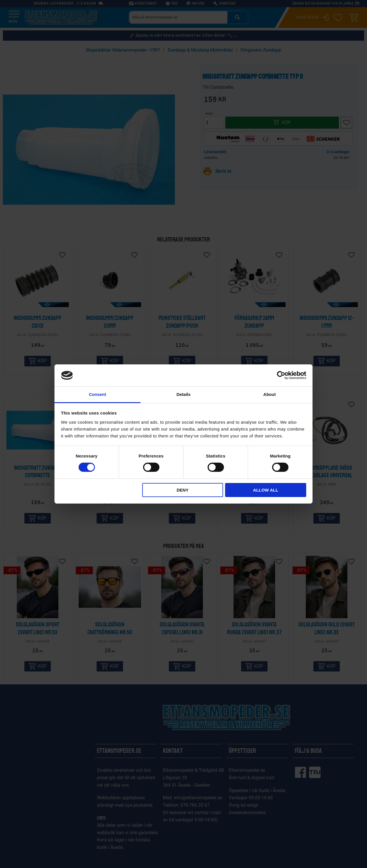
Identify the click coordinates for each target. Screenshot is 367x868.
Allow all (266, 490)
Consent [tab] (97, 394)
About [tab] (269, 394)
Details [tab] (183, 394)
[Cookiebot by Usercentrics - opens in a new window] (281, 375)
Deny (183, 490)
